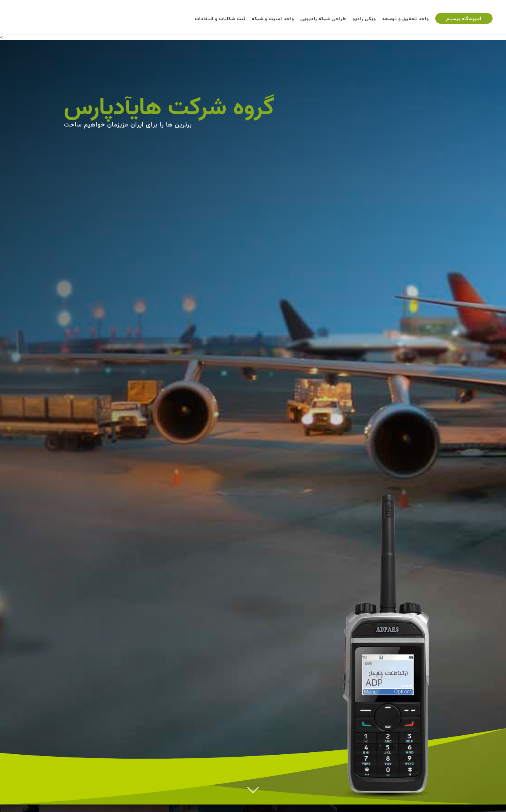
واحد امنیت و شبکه (273, 18)
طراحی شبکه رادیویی (323, 18)
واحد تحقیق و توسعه (406, 18)
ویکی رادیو (364, 18)
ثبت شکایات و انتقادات (220, 18)
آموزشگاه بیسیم (464, 18)
